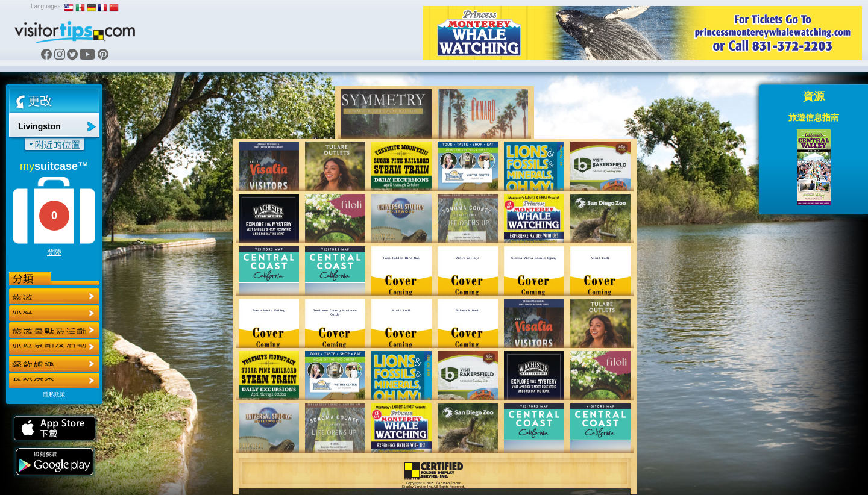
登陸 (54, 252)
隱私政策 (54, 394)
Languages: (46, 6)
